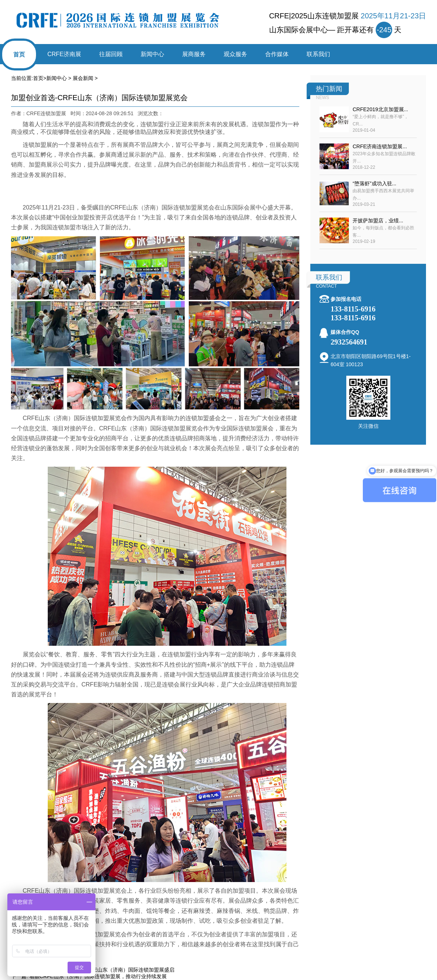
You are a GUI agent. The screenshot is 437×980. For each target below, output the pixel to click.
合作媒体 (277, 54)
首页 (19, 54)
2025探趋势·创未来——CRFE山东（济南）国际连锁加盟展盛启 (102, 970)
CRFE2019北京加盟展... (380, 109)
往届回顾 (111, 54)
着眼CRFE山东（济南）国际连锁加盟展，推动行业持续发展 (98, 976)
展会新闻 (83, 78)
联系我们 (318, 54)
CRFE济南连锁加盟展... (380, 146)
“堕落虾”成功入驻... (374, 183)
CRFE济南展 (64, 54)
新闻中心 (152, 54)
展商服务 (194, 54)
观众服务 (235, 54)
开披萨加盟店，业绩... (378, 221)
